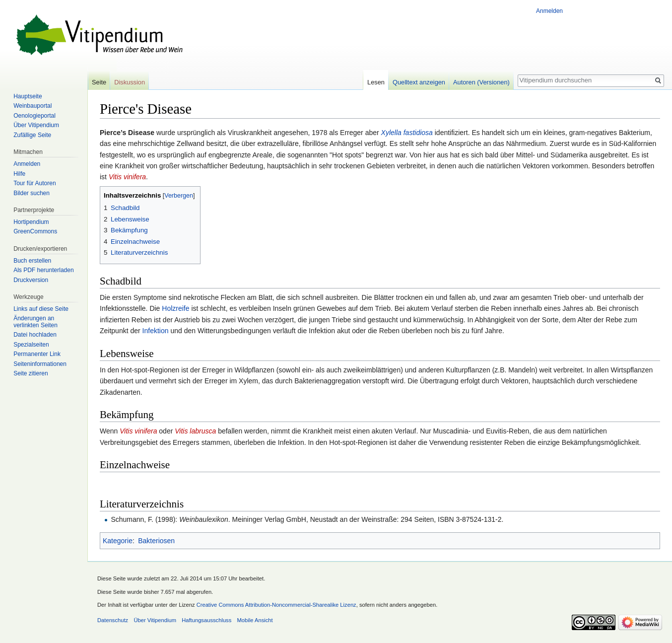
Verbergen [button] (179, 196)
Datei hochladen (35, 335)
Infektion (156, 331)
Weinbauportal (33, 106)
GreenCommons (35, 231)
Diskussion (130, 82)
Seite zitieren (31, 373)
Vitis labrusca (195, 431)
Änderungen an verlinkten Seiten (35, 322)
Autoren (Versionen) (481, 82)
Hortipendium (31, 222)
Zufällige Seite (32, 135)
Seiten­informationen (40, 364)
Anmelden (549, 11)
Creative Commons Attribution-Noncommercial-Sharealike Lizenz (276, 605)
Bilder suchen (32, 193)
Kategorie (118, 541)
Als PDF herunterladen (43, 270)
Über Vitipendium (36, 125)
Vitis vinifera (127, 177)
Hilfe (19, 174)
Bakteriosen (156, 541)
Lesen (376, 82)
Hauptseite (28, 96)
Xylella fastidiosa (407, 133)
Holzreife (175, 308)
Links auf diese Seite (41, 309)
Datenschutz (113, 620)
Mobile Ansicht (255, 620)
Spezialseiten (31, 345)
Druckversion (31, 280)
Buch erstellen (32, 261)
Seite (99, 82)
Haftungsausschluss (206, 620)
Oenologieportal (34, 116)
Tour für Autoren (34, 183)
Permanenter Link (37, 354)
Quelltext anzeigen (419, 82)
